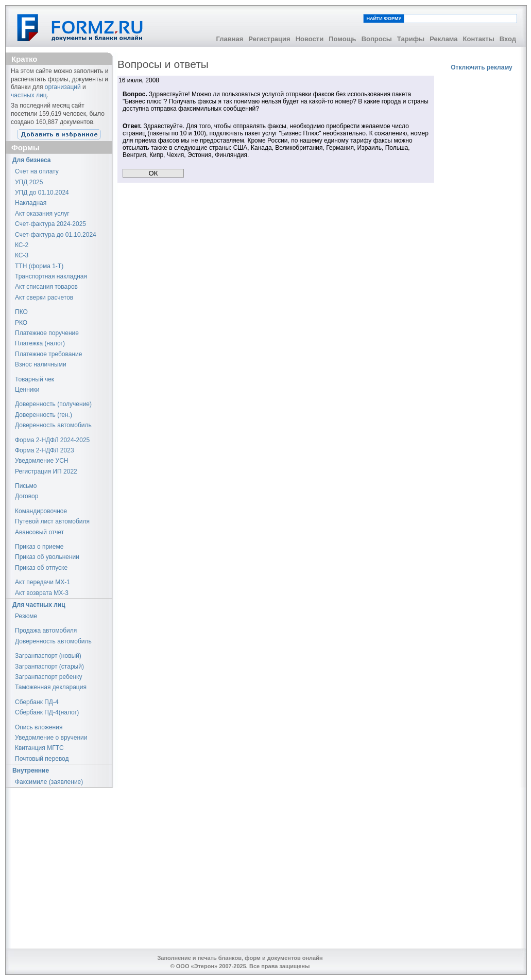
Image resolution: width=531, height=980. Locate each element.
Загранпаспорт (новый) (48, 656)
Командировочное (41, 511)
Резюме (26, 616)
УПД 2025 (29, 182)
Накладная (31, 203)
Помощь (342, 39)
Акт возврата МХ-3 (42, 593)
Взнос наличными (41, 364)
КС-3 (22, 255)
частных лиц (29, 95)
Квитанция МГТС (39, 748)
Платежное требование (48, 354)
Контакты (479, 39)
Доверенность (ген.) (44, 415)
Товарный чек (35, 379)
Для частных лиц (39, 605)
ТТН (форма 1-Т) (39, 266)
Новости (310, 39)
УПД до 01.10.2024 (42, 192)
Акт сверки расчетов (44, 297)
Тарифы (411, 39)
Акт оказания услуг (42, 214)
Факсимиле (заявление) (49, 782)
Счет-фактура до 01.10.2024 (56, 235)
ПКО (21, 312)
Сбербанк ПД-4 (37, 702)
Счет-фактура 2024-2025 (50, 224)
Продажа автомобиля (46, 631)
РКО (21, 323)
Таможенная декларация (51, 687)
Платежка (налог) (40, 343)
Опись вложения (39, 727)
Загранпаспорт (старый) (49, 667)
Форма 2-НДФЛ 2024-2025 (52, 440)
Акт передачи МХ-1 (42, 582)
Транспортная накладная (51, 276)
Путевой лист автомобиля (52, 521)
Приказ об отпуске (41, 568)
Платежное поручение (47, 333)
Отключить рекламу (482, 67)
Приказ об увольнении (47, 557)
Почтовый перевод (42, 759)
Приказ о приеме (39, 547)
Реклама (443, 39)
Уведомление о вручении (51, 738)
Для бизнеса (32, 160)
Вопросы (377, 39)
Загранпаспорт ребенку (49, 677)
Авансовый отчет (39, 532)
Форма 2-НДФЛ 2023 (45, 450)
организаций (63, 87)
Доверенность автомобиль (53, 425)
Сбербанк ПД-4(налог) (47, 712)
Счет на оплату (37, 171)
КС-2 (22, 245)
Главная (229, 39)
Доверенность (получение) (53, 404)
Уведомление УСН (42, 461)
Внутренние (31, 771)
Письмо (26, 486)
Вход (508, 39)
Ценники (27, 390)
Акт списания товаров (46, 287)
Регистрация (269, 39)
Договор (27, 496)
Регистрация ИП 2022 (46, 471)
